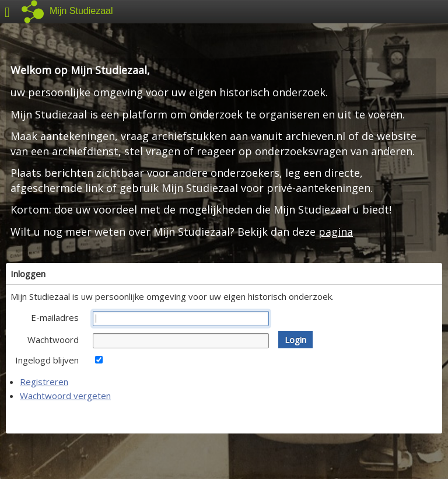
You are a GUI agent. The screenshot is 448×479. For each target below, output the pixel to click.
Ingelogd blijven (47, 360)
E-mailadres (55, 317)
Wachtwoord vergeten (65, 396)
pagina (336, 232)
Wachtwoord (53, 340)
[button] (295, 340)
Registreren (44, 382)
